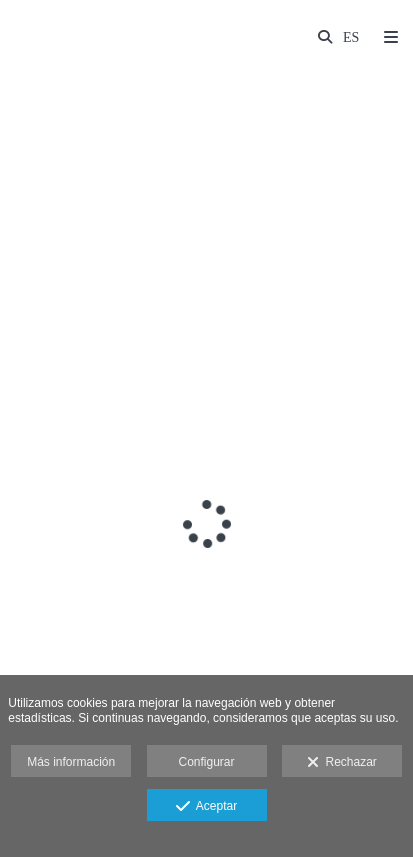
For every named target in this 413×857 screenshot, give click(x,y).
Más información (71, 762)
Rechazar (342, 763)
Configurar (206, 762)
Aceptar (206, 807)
